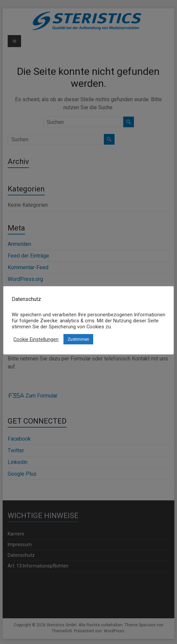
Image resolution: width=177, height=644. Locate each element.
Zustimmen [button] (78, 339)
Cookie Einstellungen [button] (36, 339)
